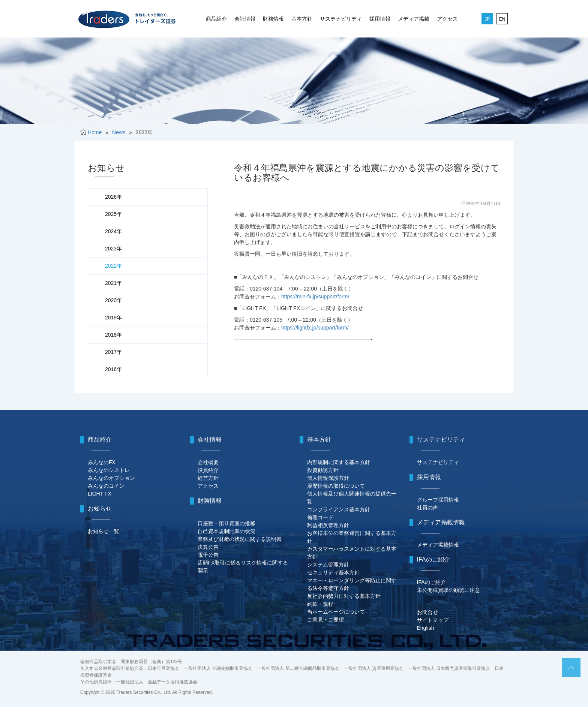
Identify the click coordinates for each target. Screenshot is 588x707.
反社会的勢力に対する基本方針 (344, 596)
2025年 (113, 214)
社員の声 (427, 508)
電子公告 (208, 555)
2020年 (113, 300)
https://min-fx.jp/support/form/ (315, 297)
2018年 (113, 335)
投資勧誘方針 (323, 470)
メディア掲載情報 (438, 545)
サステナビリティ (341, 19)
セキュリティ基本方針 (333, 572)
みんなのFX (102, 462)
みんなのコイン (106, 486)
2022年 (113, 266)
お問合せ (427, 612)
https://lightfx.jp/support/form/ (315, 328)
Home (95, 132)
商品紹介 (216, 19)
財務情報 (273, 19)
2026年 (113, 197)
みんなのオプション (111, 478)
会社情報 (245, 19)
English (426, 628)
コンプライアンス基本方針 (339, 509)
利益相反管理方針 (328, 525)
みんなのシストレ (109, 470)
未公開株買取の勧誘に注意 (448, 590)
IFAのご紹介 (431, 582)
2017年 (113, 352)
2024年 (113, 231)
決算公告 (208, 547)
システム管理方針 (328, 565)
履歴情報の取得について (336, 486)
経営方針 (208, 478)
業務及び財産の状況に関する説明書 (240, 539)
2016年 (113, 369)
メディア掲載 (414, 19)
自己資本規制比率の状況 (226, 531)
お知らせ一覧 (103, 531)
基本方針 (302, 19)
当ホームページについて (336, 612)
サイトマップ (433, 620)
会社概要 (208, 462)
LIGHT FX (100, 494)
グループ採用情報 (438, 500)
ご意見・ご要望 (325, 620)
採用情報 (380, 19)
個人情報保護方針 (328, 478)
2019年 (113, 318)
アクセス (447, 19)
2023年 (113, 249)
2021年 (113, 283)
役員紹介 (208, 470)
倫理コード (320, 517)
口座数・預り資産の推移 (226, 523)
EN (502, 19)
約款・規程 (320, 604)
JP (487, 19)
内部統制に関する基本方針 (339, 462)
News (119, 132)
